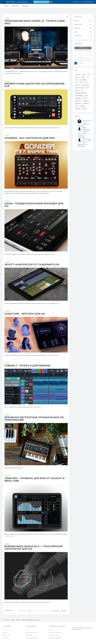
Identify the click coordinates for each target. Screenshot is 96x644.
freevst (83, 77)
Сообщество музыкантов (32, 638)
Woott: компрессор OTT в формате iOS (32, 265)
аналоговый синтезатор (81, 93)
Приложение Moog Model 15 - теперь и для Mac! (35, 22)
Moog (86, 83)
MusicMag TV (15, 6)
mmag (77, 83)
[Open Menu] (92, 2)
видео (86, 96)
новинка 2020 (78, 104)
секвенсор (83, 106)
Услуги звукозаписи (84, 124)
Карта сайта (5, 638)
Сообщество (86, 2)
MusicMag (78, 85)
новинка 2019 (86, 101)
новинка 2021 (86, 104)
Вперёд (56, 611)
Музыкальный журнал (31, 632)
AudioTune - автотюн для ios (25, 314)
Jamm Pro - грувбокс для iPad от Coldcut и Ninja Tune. (34, 480)
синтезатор (78, 109)
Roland (87, 88)
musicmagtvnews (86, 85)
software (77, 90)
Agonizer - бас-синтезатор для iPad (30, 138)
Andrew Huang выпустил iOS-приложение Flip (35, 85)
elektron (77, 77)
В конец (64, 611)
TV (80, 2)
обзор (77, 106)
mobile (82, 83)
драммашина (78, 98)
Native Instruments (79, 88)
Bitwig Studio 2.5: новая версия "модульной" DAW (84, 143)
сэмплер (85, 109)
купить (85, 98)
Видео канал (29, 635)
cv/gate (84, 75)
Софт (7, 19)
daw (88, 75)
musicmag (87, 120)
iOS (88, 77)
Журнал (76, 2)
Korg (76, 80)
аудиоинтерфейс (79, 96)
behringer (78, 75)
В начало (22, 611)
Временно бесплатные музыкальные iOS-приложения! (35, 419)
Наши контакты (6, 635)
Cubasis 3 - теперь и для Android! (27, 366)
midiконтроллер (83, 80)
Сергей (85, 139)
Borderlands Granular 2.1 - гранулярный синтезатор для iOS (33, 548)
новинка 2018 (78, 101)
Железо (18, 620)
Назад (29, 611)
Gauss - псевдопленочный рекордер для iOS (34, 205)
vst (82, 90)
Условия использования (55, 632)
